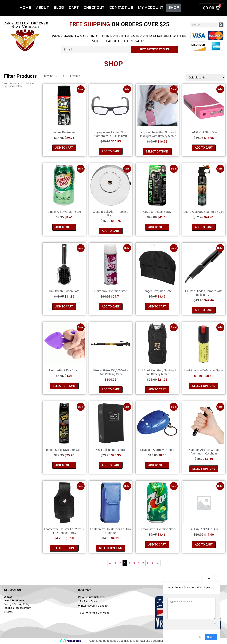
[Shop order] (205, 77)
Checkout (94, 8)
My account (151, 8)
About (42, 8)
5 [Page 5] (134, 563)
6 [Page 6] (139, 563)
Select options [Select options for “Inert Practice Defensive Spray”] (204, 386)
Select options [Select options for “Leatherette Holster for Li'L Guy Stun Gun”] (111, 548)
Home (25, 8)
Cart (74, 8)
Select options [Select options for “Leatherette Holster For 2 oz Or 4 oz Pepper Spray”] (64, 548)
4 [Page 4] (129, 563)
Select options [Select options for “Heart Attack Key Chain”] (64, 386)
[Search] (221, 25)
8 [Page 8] (148, 563)
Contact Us (121, 8)
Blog (59, 8)
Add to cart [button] (64, 148)
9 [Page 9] (152, 563)
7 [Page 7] (143, 563)
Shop (174, 8)
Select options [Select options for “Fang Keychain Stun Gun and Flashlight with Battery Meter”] (157, 152)
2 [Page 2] (120, 563)
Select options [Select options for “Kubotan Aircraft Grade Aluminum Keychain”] (204, 469)
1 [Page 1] (116, 563)
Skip (200, 640)
